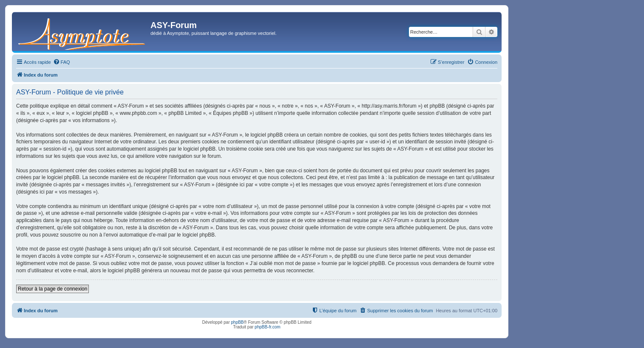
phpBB (237, 322)
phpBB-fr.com (268, 327)
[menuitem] (62, 62)
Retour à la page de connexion (52, 289)
